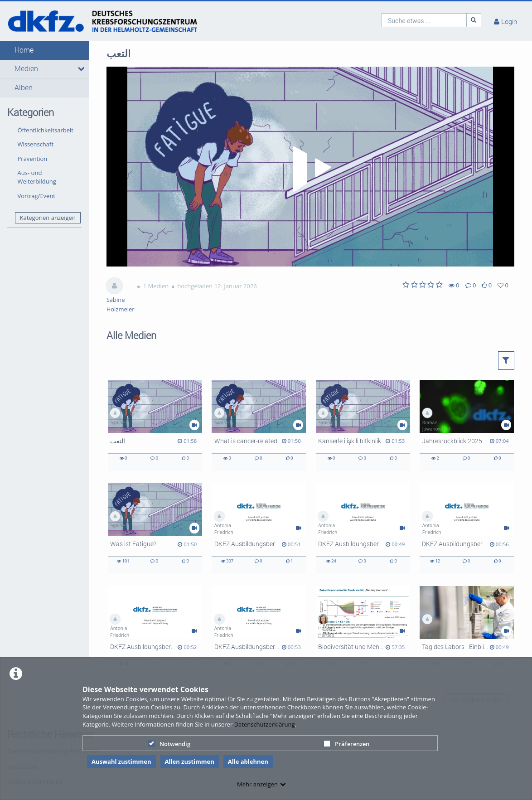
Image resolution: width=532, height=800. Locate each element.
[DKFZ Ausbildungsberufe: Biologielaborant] (155, 632)
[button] (44, 50)
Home (24, 50)
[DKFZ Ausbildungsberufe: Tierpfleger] (259, 528)
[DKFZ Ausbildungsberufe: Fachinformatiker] (259, 632)
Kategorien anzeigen (47, 218)
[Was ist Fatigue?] (155, 528)
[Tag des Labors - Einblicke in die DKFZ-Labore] (467, 632)
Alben (24, 88)
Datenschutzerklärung (265, 724)
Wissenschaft (36, 144)
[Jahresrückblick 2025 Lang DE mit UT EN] (467, 425)
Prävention (33, 159)
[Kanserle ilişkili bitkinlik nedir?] (363, 425)
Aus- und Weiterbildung (37, 177)
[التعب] (155, 425)
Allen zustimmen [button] (190, 761)
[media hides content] (80, 69)
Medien (26, 69)
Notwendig (169, 744)
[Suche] (474, 20)
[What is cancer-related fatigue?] (259, 425)
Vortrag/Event (37, 196)
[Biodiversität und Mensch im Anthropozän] (363, 632)
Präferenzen (346, 744)
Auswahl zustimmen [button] (121, 761)
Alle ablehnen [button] (248, 761)
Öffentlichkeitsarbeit (46, 130)
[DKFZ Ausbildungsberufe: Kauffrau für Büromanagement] (363, 528)
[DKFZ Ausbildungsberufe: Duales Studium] (467, 528)
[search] (424, 20)
